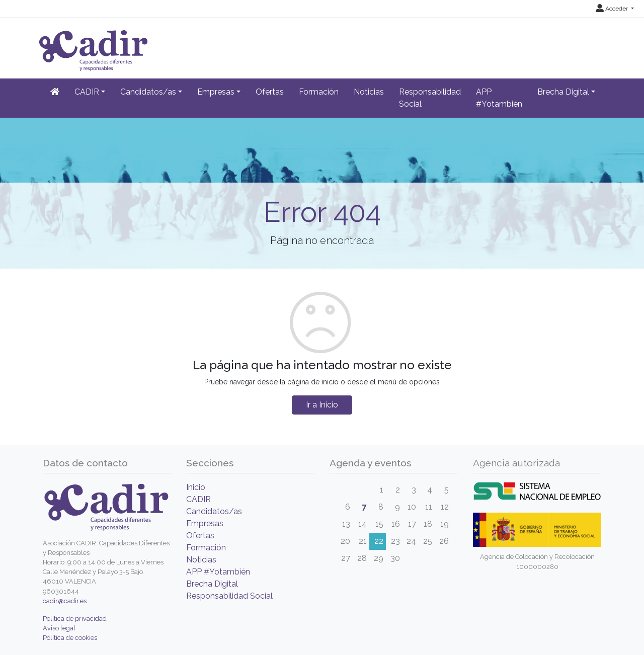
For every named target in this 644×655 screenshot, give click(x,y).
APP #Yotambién (499, 98)
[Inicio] (55, 92)
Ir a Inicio (322, 405)
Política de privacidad (75, 619)
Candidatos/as (214, 511)
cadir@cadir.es (65, 601)
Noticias (369, 92)
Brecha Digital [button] (563, 92)
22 (379, 541)
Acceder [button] (613, 9)
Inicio (196, 487)
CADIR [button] (87, 92)
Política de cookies (70, 638)
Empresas (205, 523)
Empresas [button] (216, 92)
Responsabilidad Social (430, 98)
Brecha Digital (212, 584)
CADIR (198, 499)
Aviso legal (59, 628)
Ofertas (270, 92)
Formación (319, 92)
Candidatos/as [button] (148, 92)
